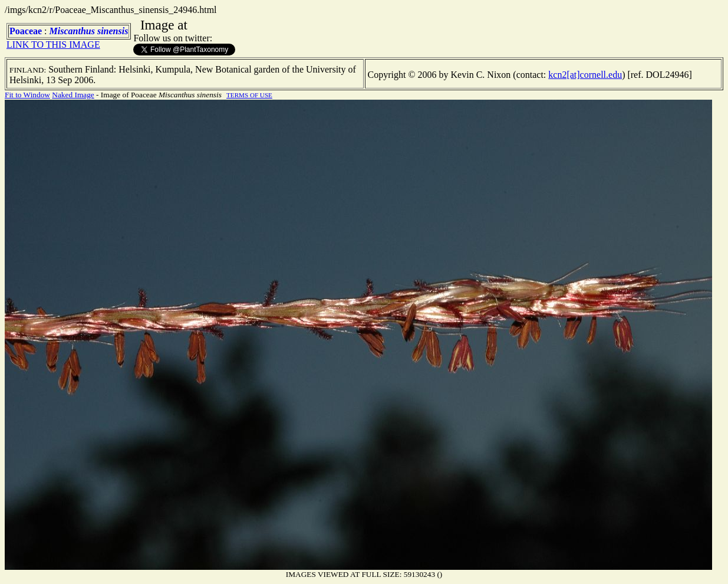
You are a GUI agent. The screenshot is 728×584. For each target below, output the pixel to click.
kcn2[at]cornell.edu (585, 75)
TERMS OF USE (249, 95)
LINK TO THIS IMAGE (53, 45)
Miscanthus (72, 31)
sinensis (113, 31)
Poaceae (26, 31)
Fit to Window (27, 95)
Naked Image (73, 95)
